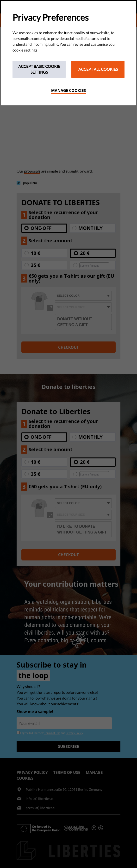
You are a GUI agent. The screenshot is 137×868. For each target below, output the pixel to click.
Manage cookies (69, 90)
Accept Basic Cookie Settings (39, 69)
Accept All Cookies (98, 69)
